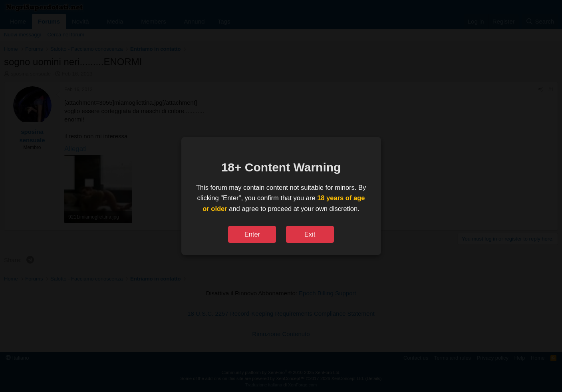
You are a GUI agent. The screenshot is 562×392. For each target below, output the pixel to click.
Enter (252, 234)
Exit (310, 234)
